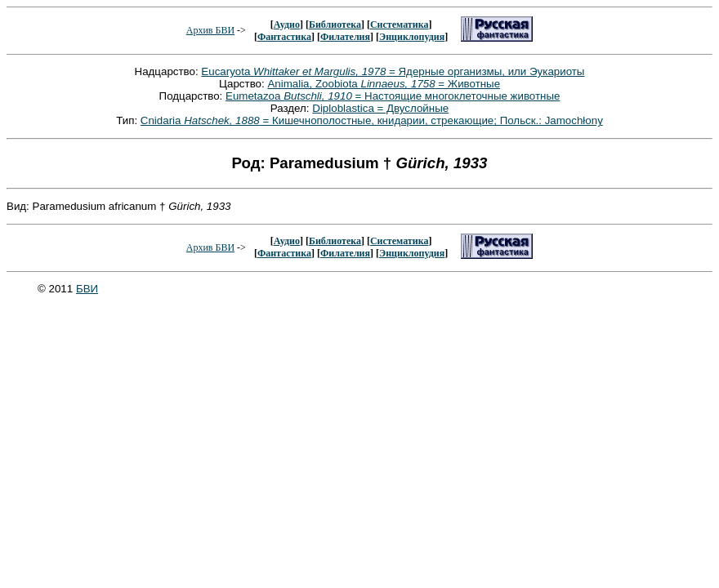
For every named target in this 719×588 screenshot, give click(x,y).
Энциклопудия (412, 37)
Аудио (287, 24)
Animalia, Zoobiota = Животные (384, 84)
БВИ (87, 289)
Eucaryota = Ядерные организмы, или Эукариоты (393, 71)
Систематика (399, 24)
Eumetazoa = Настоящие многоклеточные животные (393, 96)
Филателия (345, 37)
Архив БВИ (210, 30)
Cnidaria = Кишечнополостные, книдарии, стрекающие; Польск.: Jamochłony (372, 120)
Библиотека (335, 24)
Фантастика (284, 37)
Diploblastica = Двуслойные (380, 108)
